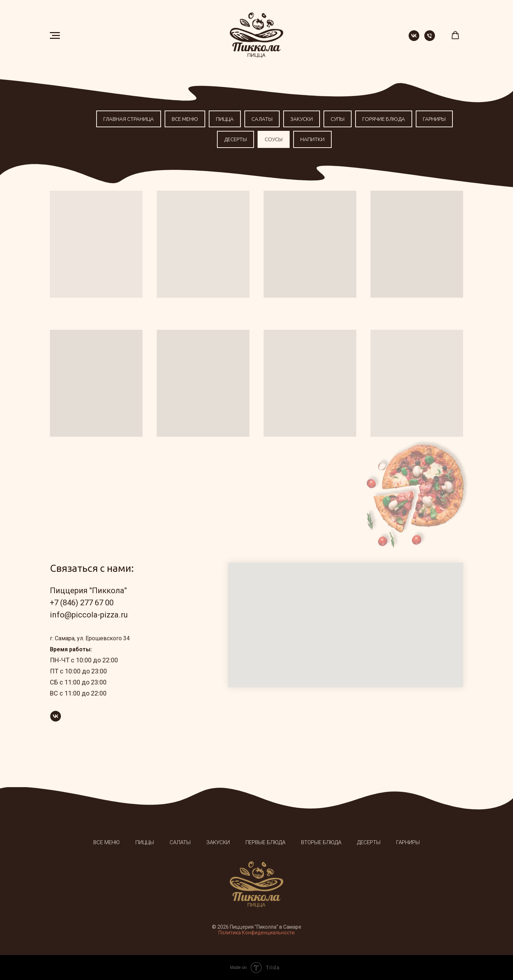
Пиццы (145, 842)
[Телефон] (430, 39)
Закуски (302, 119)
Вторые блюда (321, 842)
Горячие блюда (384, 119)
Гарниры (434, 119)
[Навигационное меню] (55, 36)
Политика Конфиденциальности (256, 933)
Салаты (262, 119)
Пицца (225, 119)
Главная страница (129, 119)
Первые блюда (265, 842)
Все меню (185, 119)
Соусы (274, 139)
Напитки (312, 139)
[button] (455, 35)
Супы (338, 119)
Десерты (235, 139)
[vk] (414, 39)
